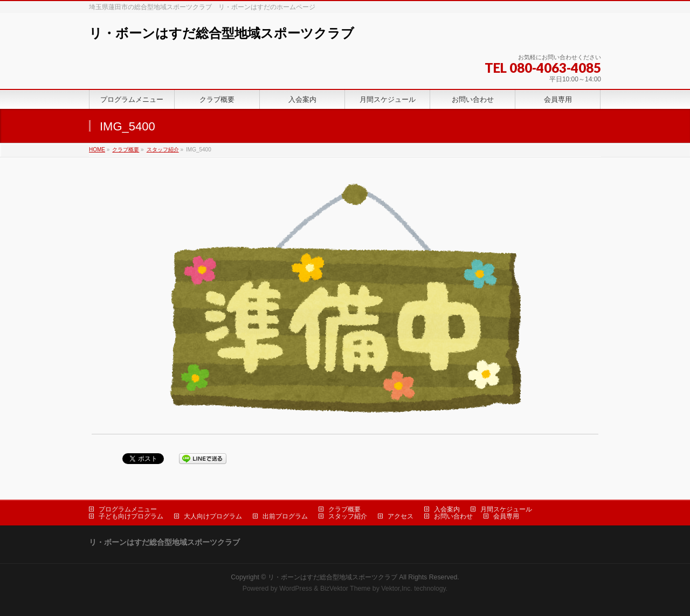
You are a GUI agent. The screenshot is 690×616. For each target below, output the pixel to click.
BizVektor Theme (346, 589)
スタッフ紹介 (163, 150)
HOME (97, 150)
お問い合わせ (453, 516)
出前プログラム (285, 516)
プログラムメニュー (128, 509)
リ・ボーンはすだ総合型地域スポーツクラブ (222, 33)
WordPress (296, 589)
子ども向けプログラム (131, 516)
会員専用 (506, 516)
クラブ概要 (126, 150)
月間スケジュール (506, 509)
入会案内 (447, 509)
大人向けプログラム (213, 516)
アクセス (401, 516)
